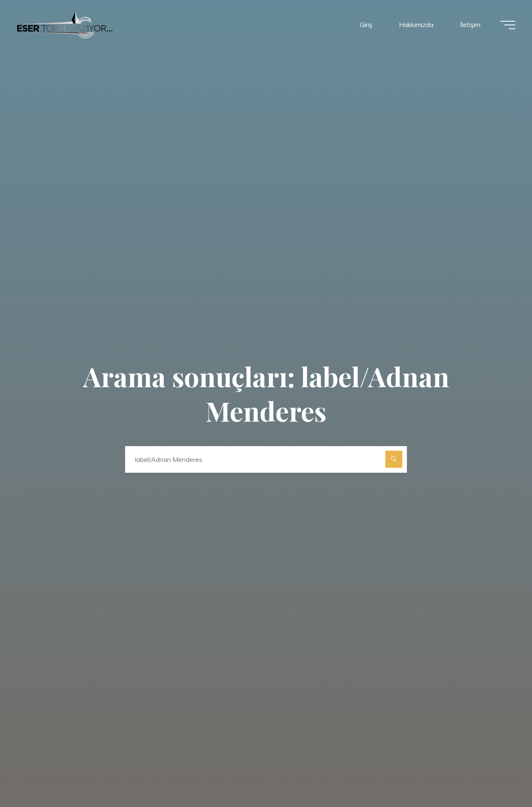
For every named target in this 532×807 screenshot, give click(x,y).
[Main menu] (508, 25)
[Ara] (394, 459)
